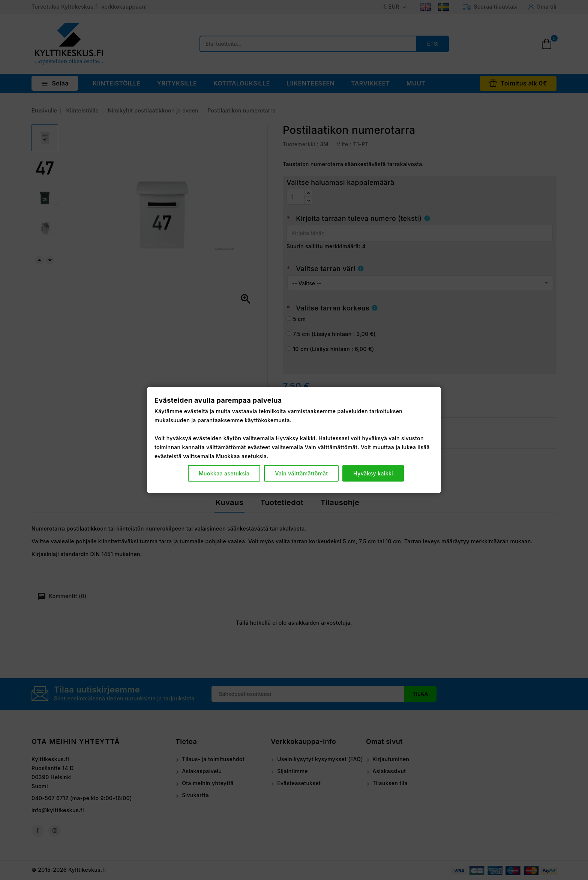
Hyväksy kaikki (373, 473)
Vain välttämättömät (301, 473)
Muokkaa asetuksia (224, 473)
